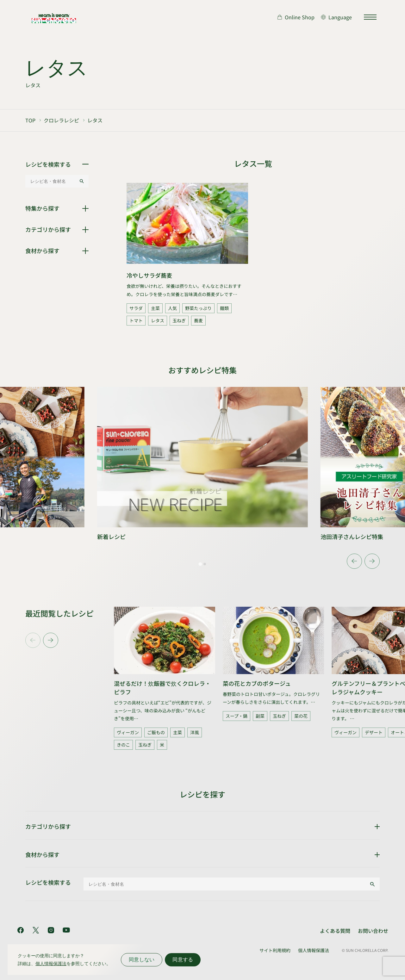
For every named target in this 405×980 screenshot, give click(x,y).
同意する (183, 960)
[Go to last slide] (354, 561)
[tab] (200, 564)
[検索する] (82, 181)
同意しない (142, 960)
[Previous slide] (33, 640)
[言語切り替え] (336, 17)
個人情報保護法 (314, 950)
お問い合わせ (373, 931)
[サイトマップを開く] (370, 17)
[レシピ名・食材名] (52, 181)
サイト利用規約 (275, 950)
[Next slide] (372, 561)
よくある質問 (335, 931)
